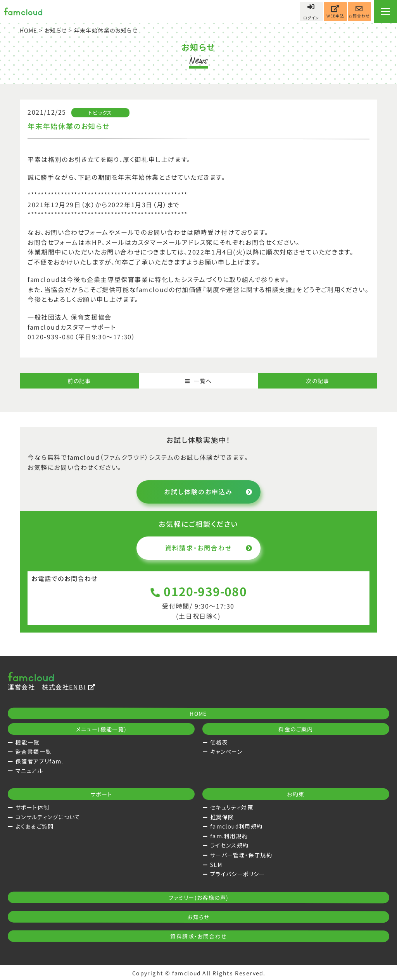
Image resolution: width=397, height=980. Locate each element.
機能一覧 (28, 742)
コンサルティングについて (48, 817)
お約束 (296, 794)
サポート (101, 794)
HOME (29, 30)
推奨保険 (222, 817)
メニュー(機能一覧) (101, 729)
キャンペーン (226, 751)
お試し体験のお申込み (208, 492)
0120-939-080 (199, 591)
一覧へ (198, 381)
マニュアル (29, 770)
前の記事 (79, 381)
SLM (216, 865)
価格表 (219, 742)
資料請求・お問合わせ (209, 548)
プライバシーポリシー (238, 874)
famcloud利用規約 (236, 826)
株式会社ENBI (69, 687)
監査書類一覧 (33, 751)
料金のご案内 (296, 729)
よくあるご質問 (35, 826)
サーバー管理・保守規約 (241, 855)
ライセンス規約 (230, 845)
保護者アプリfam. (39, 761)
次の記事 (318, 381)
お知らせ (56, 30)
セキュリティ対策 (232, 807)
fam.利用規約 (229, 836)
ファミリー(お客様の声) (199, 897)
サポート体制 (32, 807)
